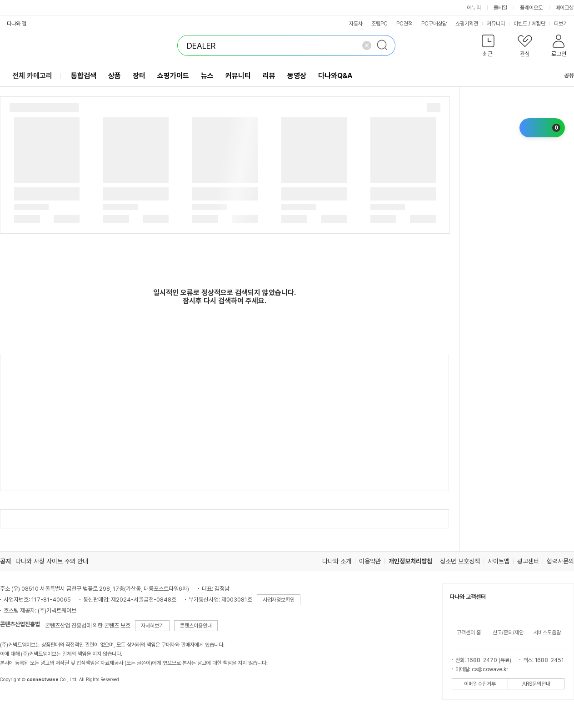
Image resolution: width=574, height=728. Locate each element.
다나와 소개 (337, 561)
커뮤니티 (496, 24)
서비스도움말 (547, 633)
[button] (488, 48)
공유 (564, 75)
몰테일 (500, 8)
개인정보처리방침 (410, 561)
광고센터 (528, 561)
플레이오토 (531, 8)
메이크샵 (564, 8)
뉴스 (207, 76)
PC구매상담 (434, 24)
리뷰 (269, 76)
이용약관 (370, 561)
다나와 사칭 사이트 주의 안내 (52, 561)
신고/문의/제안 (508, 633)
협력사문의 (560, 561)
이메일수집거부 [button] (480, 684)
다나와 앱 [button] (17, 24)
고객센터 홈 (469, 633)
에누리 (474, 8)
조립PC (379, 24)
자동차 (356, 24)
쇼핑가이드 (173, 76)
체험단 (539, 24)
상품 (115, 76)
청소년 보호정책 (460, 561)
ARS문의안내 (536, 684)
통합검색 (84, 76)
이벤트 (520, 24)
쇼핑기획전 (467, 24)
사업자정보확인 (279, 600)
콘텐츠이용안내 (196, 626)
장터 (139, 76)
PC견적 (404, 24)
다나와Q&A (335, 76)
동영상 (297, 76)
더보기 (564, 24)
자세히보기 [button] (152, 626)
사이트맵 (499, 561)
